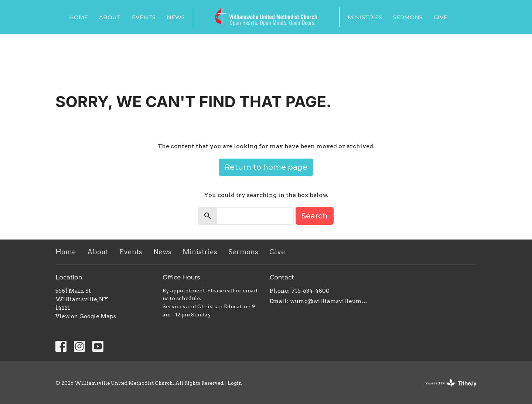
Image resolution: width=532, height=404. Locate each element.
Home (79, 17)
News (176, 17)
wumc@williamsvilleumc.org (330, 301)
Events (144, 17)
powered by (451, 383)
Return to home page (266, 167)
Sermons (408, 17)
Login (235, 383)
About (110, 17)
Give (441, 17)
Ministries (365, 17)
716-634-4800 (311, 291)
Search (315, 216)
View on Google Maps (86, 316)
